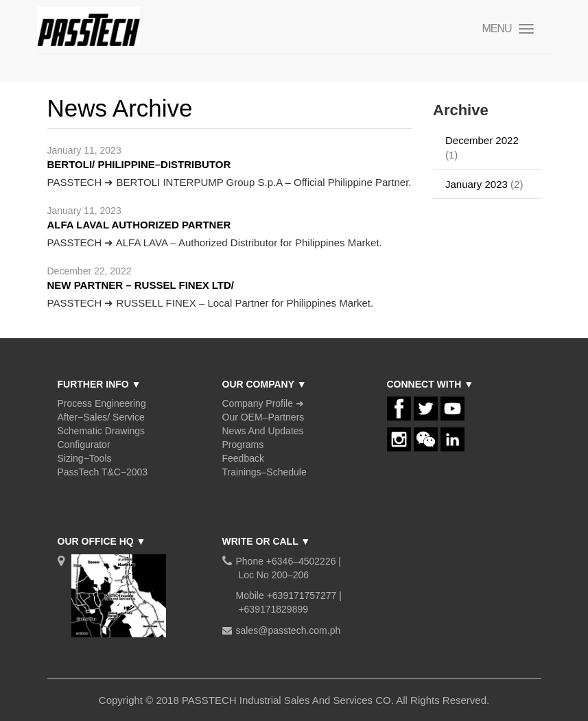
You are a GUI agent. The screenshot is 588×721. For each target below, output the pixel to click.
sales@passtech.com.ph (289, 630)
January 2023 (477, 184)
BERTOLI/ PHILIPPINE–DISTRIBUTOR (139, 164)
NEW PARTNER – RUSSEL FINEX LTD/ (141, 285)
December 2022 (482, 140)
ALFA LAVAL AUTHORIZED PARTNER (139, 225)
